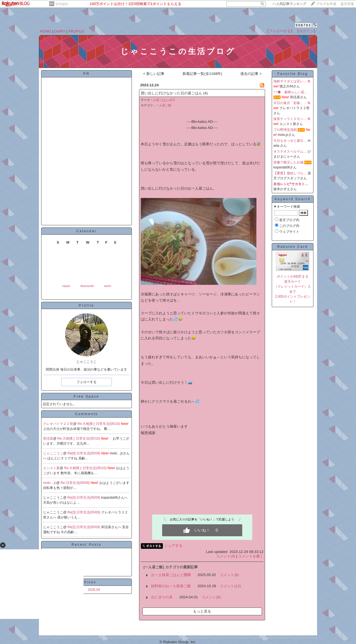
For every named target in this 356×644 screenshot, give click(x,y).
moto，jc (50, 483)
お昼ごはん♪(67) (164, 100)
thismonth (87, 286)
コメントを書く (251, 556)
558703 (303, 25)
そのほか (62, 4)
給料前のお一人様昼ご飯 (171, 586)
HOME (46, 31)
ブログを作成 (326, 4)
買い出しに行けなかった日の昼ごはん (171, 93)
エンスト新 (51, 468)
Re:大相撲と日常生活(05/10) (99, 424)
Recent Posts (86, 545)
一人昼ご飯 (164, 105)
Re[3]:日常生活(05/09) (84, 512)
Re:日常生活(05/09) (76, 483)
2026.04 (94, 590)
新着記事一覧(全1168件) (202, 74)
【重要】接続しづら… (290, 173)
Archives (86, 582)
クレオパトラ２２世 (58, 424)
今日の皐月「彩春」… (290, 103)
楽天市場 (347, 4)
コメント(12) (230, 586)
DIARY (60, 31)
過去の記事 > (251, 74)
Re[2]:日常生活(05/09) (84, 527)
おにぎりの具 (162, 597)
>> (289, 4)
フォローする (86, 382)
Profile (86, 305)
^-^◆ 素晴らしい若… (291, 92)
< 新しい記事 (154, 74)
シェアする (173, 546)
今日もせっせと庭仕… (290, 141)
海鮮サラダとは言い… (290, 81)
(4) (206, 93)
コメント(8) (229, 575)
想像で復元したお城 (288, 162)
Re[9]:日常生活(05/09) (84, 453)
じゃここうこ (53, 453)
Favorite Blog (293, 74)
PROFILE (76, 31)
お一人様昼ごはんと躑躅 (171, 575)
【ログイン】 (306, 31)
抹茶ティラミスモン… (290, 119)
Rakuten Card (293, 247)
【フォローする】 (280, 31)
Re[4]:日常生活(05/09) (84, 498)
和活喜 (48, 439)
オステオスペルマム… (290, 151)
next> (108, 286)
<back (66, 286)
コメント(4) (226, 556)
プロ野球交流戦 (285, 130)
